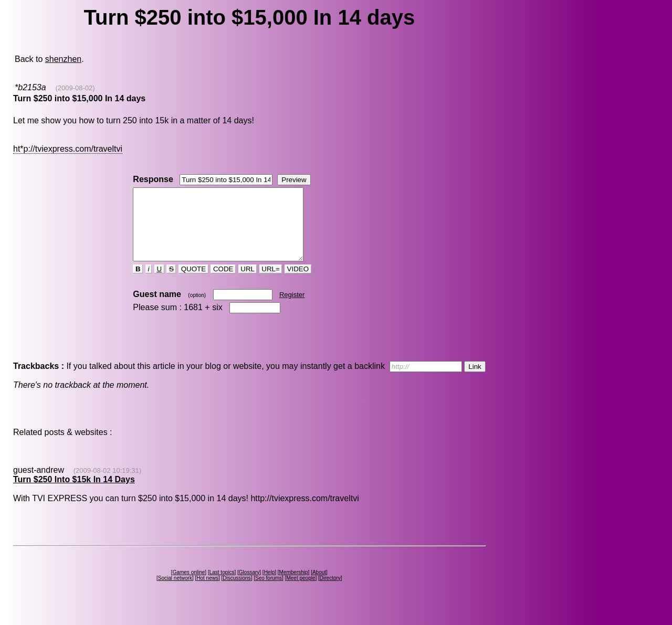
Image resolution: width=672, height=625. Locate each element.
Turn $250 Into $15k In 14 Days (74, 494)
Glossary (249, 586)
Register (292, 309)
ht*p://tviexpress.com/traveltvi (68, 149)
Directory (330, 592)
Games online (189, 586)
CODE (223, 283)
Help (270, 586)
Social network (175, 592)
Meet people (301, 592)
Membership (294, 586)
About (319, 586)
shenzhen (63, 59)
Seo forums (269, 592)
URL (248, 283)
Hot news (207, 592)
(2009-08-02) (75, 88)
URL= (271, 283)
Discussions (237, 592)
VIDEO (298, 283)
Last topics (222, 586)
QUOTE (193, 283)
